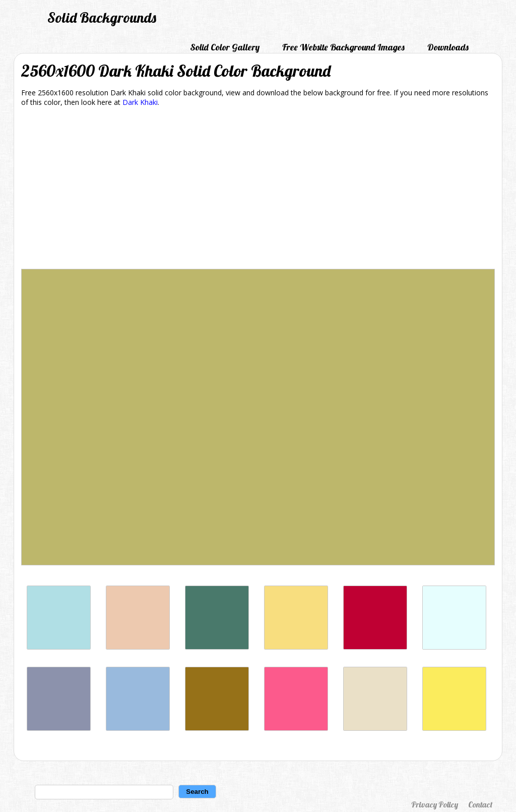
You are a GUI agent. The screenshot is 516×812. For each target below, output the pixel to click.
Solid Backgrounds (102, 17)
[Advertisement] (258, 190)
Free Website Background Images (343, 47)
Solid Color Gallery (225, 47)
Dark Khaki (140, 102)
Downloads (448, 47)
